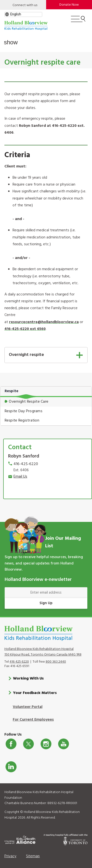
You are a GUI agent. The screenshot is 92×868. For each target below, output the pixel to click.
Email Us (20, 477)
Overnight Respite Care (29, 402)
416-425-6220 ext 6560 (25, 329)
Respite (12, 391)
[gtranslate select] (23, 14)
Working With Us (28, 679)
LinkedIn (11, 767)
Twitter (28, 744)
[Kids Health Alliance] (20, 839)
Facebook (11, 744)
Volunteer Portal (28, 707)
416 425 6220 (19, 662)
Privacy (10, 856)
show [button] (11, 42)
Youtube (64, 744)
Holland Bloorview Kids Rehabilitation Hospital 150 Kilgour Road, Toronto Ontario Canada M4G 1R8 (43, 652)
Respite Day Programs (24, 411)
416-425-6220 (26, 464)
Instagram (46, 744)
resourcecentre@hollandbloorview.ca (44, 322)
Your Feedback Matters (35, 693)
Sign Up (46, 603)
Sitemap (33, 856)
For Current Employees (33, 719)
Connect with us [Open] (25, 5)
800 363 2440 (56, 662)
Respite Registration (22, 421)
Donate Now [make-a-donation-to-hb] (69, 5)
